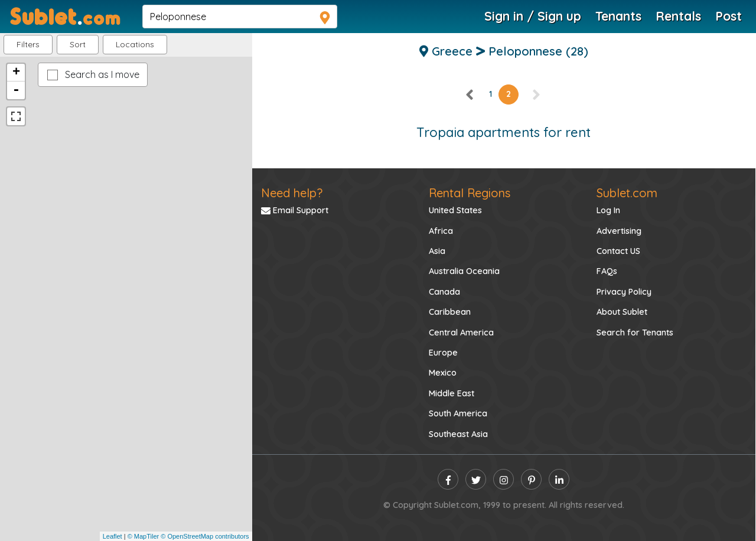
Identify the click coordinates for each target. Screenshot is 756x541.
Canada (444, 292)
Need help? (292, 193)
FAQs (607, 271)
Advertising (619, 231)
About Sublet (622, 312)
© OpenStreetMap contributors (205, 536)
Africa (441, 231)
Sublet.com (627, 193)
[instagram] (504, 479)
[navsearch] (240, 17)
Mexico (443, 373)
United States (455, 210)
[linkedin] (559, 479)
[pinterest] (531, 479)
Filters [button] (28, 44)
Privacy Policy (624, 292)
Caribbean (450, 312)
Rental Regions (470, 193)
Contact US (618, 251)
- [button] (16, 90)
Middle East (452, 393)
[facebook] (448, 479)
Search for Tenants (635, 333)
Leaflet (113, 536)
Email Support (295, 210)
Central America (461, 333)
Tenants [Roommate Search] (618, 16)
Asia (437, 251)
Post (729, 16)
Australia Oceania (464, 271)
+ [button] (16, 73)
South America (458, 413)
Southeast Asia (458, 434)
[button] (135, 45)
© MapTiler (144, 536)
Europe (443, 353)
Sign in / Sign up (533, 16)
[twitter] (476, 479)
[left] (470, 94)
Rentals (678, 16)
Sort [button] (78, 44)
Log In (608, 210)
